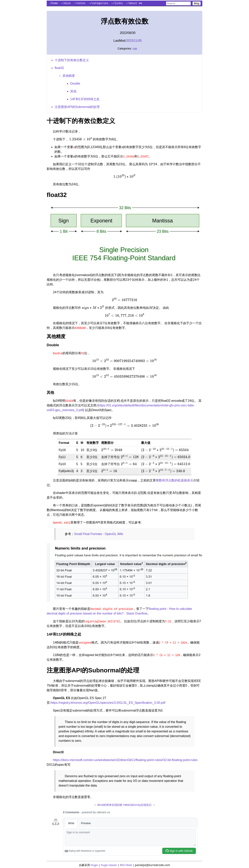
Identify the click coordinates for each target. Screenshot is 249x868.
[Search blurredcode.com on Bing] (178, 3)
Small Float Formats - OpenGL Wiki (99, 534)
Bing (197, 3)
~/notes (80, 3)
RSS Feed (126, 865)
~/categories (98, 3)
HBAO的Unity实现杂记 (137, 805)
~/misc (66, 3)
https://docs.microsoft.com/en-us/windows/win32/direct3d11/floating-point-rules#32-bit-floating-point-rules (125, 760)
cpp (135, 49)
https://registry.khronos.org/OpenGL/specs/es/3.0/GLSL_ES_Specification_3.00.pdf (108, 703)
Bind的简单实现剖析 (110, 805)
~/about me (134, 3)
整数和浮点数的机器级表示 (174, 480)
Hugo (94, 865)
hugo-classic (109, 865)
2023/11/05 (134, 41)
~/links (117, 3)
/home (54, 3)
